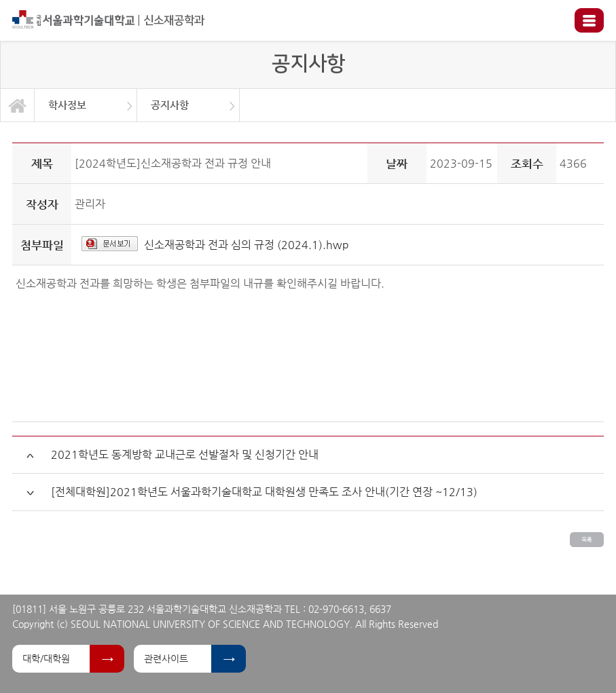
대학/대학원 (46, 658)
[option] (86, 105)
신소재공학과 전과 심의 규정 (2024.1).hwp (247, 245)
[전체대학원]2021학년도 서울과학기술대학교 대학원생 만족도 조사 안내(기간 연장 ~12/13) (264, 492)
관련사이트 (166, 658)
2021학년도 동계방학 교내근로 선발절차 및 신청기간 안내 (185, 454)
